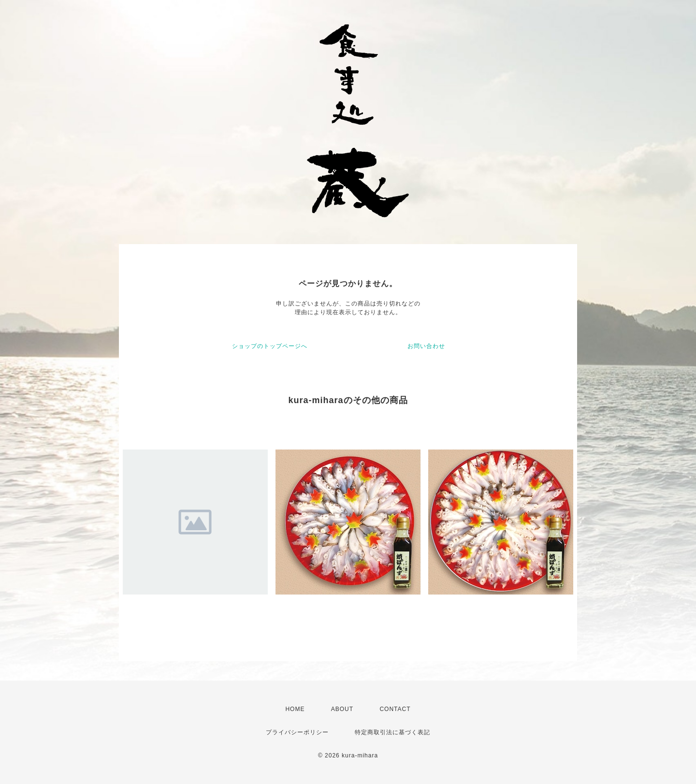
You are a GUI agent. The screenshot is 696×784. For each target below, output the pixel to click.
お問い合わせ (426, 346)
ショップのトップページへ (270, 346)
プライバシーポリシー (297, 732)
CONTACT (395, 709)
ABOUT (342, 709)
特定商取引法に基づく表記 (392, 732)
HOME (295, 709)
